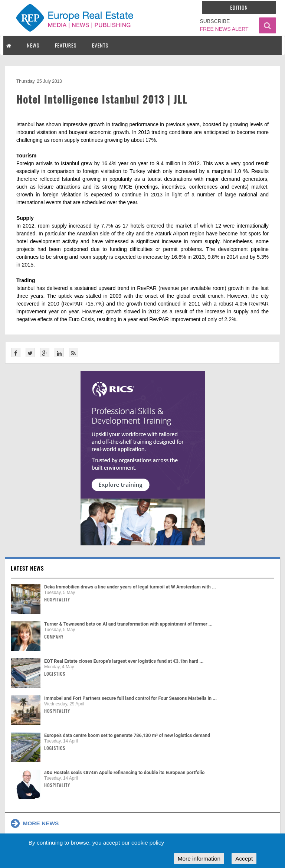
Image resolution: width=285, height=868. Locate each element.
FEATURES (66, 45)
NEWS (33, 45)
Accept (244, 859)
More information (199, 859)
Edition (239, 7)
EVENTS (100, 45)
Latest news (27, 568)
